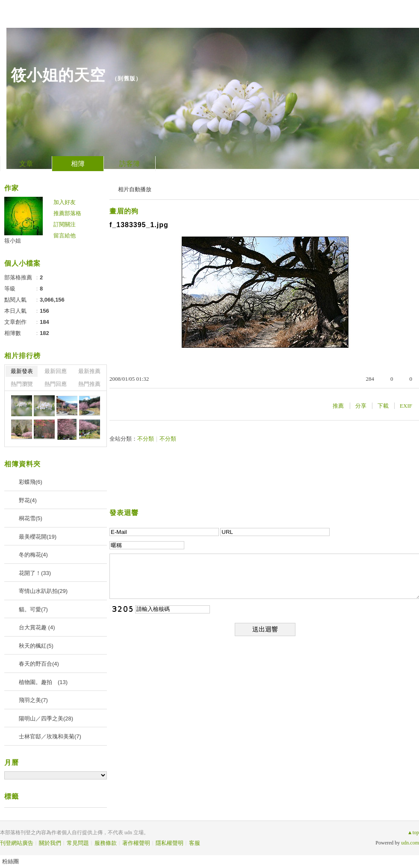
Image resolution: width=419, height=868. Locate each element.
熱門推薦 (89, 384)
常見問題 (78, 843)
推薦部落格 (67, 213)
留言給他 (65, 236)
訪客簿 (130, 164)
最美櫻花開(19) (38, 537)
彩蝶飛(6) (31, 482)
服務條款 (106, 843)
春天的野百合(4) (39, 664)
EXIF (406, 406)
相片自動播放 (135, 189)
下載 (383, 406)
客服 (195, 843)
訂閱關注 (65, 224)
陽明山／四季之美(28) (46, 718)
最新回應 (56, 371)
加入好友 (65, 202)
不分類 (146, 439)
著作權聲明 (136, 843)
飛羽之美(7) (33, 700)
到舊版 (127, 79)
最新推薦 (89, 371)
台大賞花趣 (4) (37, 627)
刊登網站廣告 (17, 843)
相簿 (78, 164)
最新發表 (22, 371)
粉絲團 (10, 861)
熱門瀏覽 (22, 384)
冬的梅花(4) (33, 555)
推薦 (338, 406)
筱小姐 (13, 241)
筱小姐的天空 (58, 75)
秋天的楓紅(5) (36, 646)
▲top (413, 832)
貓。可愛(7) (33, 609)
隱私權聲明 (170, 843)
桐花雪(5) (31, 518)
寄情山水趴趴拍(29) (43, 591)
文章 (26, 164)
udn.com (410, 843)
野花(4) (28, 500)
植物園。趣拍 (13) (43, 682)
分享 (361, 406)
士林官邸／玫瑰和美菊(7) (50, 736)
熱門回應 (56, 384)
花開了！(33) (35, 573)
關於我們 (50, 843)
